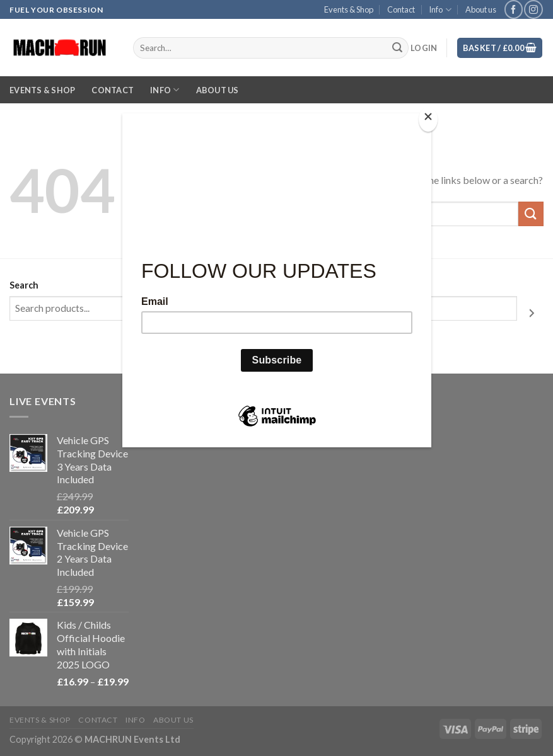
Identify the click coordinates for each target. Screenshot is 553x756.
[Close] (428, 119)
